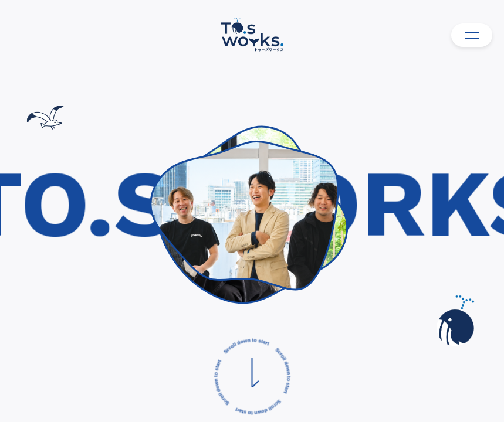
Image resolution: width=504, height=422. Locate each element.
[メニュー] (472, 35)
